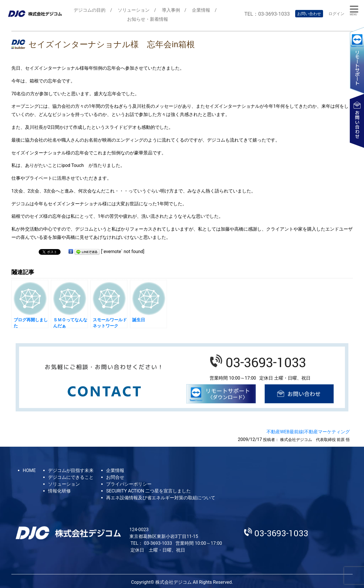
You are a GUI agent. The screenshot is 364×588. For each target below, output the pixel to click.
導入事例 (171, 10)
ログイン (336, 14)
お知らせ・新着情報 (148, 19)
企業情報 (201, 10)
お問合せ (115, 477)
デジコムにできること (71, 477)
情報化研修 (59, 491)
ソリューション (134, 10)
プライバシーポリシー (129, 484)
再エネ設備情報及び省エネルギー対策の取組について (161, 498)
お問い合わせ (309, 14)
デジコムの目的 (90, 10)
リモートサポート (357, 60)
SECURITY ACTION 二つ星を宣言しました (148, 491)
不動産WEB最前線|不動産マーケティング (308, 432)
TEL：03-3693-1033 (267, 14)
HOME (29, 470)
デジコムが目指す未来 (71, 470)
